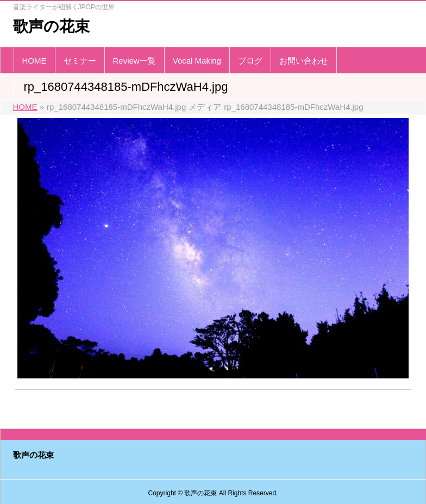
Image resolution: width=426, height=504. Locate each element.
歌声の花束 (51, 26)
